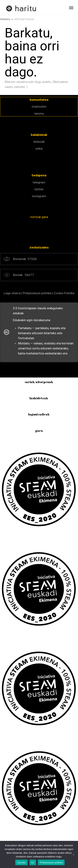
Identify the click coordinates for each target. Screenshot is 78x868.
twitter (39, 189)
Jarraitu (21, 863)
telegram (39, 182)
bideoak (39, 142)
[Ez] (73, 854)
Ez (33, 863)
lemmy (39, 114)
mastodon (39, 107)
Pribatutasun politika (51, 863)
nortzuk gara (39, 217)
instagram (39, 196)
